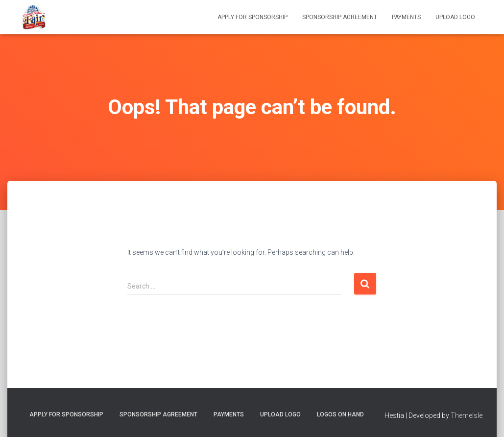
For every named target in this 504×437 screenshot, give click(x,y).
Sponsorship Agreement (340, 17)
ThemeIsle (467, 415)
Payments (406, 17)
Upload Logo (455, 17)
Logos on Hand (340, 414)
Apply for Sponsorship (252, 17)
